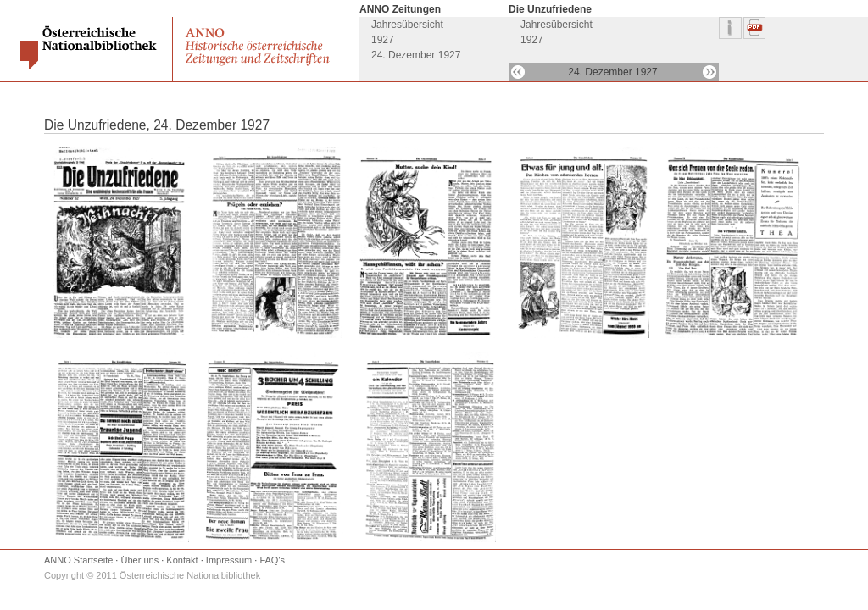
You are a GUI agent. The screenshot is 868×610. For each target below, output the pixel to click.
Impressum (229, 560)
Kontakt (182, 560)
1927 (383, 40)
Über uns (140, 560)
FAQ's (272, 560)
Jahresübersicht (407, 25)
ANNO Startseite (78, 560)
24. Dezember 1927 (416, 55)
